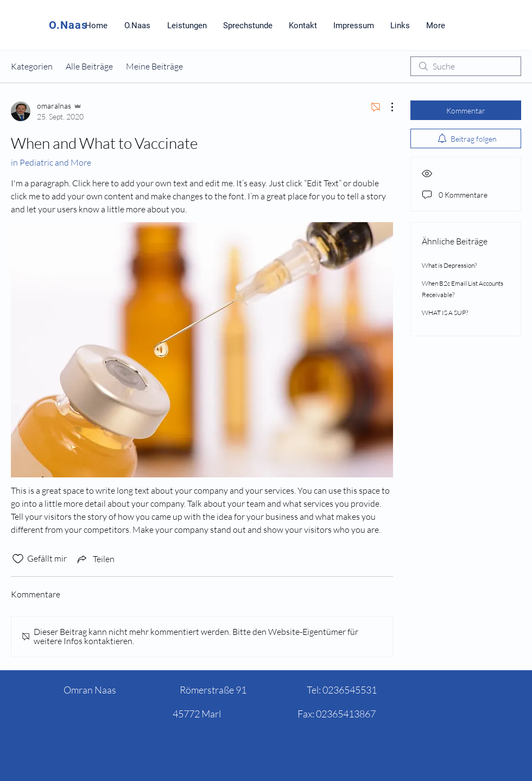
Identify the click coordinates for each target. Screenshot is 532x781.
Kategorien (32, 66)
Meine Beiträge (154, 66)
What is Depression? (449, 265)
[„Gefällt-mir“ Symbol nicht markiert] (18, 559)
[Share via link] (95, 559)
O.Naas (68, 25)
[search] (466, 66)
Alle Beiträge (89, 66)
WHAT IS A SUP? (445, 313)
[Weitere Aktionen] (387, 107)
